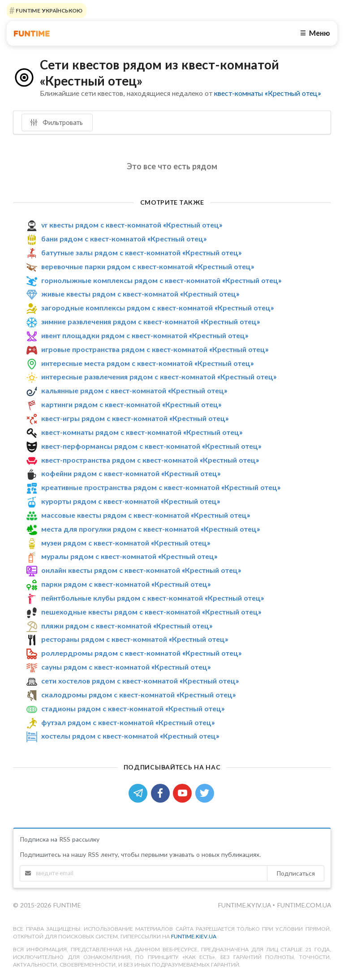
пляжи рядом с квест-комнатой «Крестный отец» (127, 625)
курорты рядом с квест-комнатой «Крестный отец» (131, 501)
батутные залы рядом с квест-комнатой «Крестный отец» (141, 252)
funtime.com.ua (304, 905)
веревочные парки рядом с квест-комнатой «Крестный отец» (148, 266)
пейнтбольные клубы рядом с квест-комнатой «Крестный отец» (153, 598)
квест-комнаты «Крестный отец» (267, 93)
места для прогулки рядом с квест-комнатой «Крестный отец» (150, 529)
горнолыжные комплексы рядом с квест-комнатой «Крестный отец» (161, 280)
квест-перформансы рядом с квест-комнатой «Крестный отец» (151, 446)
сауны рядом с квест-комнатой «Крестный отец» (126, 667)
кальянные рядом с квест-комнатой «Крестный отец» (134, 390)
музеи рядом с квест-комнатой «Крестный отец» (126, 543)
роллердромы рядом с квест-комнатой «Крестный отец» (141, 653)
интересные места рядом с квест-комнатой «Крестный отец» (147, 363)
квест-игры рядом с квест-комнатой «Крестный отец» (135, 418)
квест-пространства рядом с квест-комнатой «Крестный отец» (150, 460)
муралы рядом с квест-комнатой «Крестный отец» (129, 556)
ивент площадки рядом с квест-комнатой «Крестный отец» (145, 335)
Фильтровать (56, 122)
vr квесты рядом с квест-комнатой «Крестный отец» (132, 225)
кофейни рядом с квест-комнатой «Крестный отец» (131, 473)
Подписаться (296, 873)
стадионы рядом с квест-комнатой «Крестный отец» (133, 708)
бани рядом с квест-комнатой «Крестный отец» (124, 239)
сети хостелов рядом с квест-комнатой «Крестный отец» (140, 681)
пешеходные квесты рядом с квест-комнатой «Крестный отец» (151, 612)
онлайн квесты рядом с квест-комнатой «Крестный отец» (141, 570)
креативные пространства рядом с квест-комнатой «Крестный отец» (161, 487)
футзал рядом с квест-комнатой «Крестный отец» (128, 722)
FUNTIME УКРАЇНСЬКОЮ (48, 11)
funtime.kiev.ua (194, 936)
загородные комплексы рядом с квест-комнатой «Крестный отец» (157, 307)
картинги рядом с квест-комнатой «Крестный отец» (131, 404)
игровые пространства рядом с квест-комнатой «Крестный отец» (155, 349)
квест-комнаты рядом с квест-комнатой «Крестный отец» (142, 432)
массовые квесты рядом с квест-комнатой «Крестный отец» (146, 515)
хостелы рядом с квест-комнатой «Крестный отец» (130, 736)
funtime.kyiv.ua (245, 905)
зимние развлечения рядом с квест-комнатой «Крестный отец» (150, 321)
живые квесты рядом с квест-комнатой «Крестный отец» (140, 294)
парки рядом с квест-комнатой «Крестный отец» (126, 584)
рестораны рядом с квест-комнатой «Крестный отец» (135, 639)
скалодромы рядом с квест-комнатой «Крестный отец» (138, 694)
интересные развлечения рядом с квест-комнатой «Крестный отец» (159, 377)
